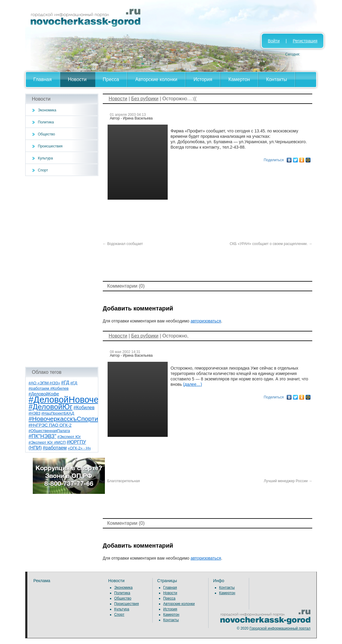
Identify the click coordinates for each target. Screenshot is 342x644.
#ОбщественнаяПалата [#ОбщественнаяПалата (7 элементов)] (49, 431)
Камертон (239, 79)
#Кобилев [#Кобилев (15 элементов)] (84, 408)
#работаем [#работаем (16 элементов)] (55, 448)
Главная (43, 79)
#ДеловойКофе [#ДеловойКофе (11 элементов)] (44, 394)
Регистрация (305, 41)
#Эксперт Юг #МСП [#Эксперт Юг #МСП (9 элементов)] (47, 442)
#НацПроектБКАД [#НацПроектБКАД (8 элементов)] (58, 413)
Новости (77, 79)
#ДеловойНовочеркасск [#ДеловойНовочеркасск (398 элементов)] (77, 399)
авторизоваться (206, 321)
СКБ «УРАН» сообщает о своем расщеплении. (271, 244)
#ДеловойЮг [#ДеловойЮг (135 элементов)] (50, 407)
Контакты (277, 79)
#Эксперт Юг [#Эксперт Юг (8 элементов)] (69, 437)
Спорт (43, 170)
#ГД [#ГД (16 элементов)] (65, 383)
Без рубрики (145, 99)
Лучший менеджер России (288, 481)
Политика (46, 122)
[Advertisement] (62, 271)
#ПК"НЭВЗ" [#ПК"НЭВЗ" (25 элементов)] (42, 436)
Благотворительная (121, 481)
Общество (46, 134)
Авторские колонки (156, 79)
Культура (45, 158)
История (203, 79)
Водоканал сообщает (123, 244)
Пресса (111, 79)
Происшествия (50, 146)
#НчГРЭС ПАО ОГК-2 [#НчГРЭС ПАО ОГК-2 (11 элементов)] (50, 425)
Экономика (47, 110)
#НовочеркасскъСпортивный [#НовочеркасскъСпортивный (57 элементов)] (71, 419)
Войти (274, 41)
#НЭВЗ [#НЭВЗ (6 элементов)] (34, 413)
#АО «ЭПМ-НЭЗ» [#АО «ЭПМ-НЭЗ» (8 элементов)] (44, 383)
